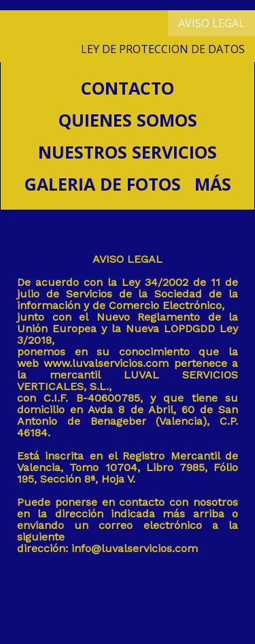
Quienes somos (128, 120)
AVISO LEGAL (211, 23)
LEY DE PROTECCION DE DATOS (163, 49)
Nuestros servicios (128, 152)
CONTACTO (128, 88)
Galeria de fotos (103, 184)
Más (213, 184)
